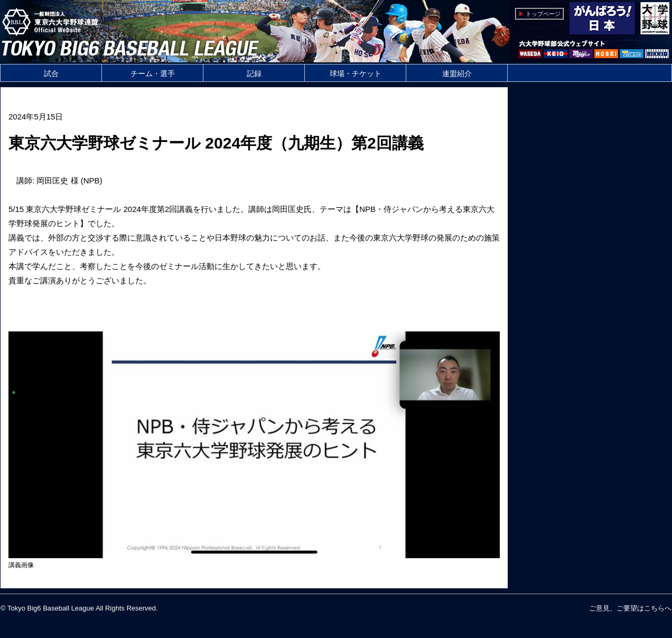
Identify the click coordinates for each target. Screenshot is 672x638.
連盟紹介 (457, 73)
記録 (254, 73)
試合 (51, 73)
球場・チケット (356, 73)
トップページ (543, 14)
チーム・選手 (153, 73)
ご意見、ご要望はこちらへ (630, 608)
